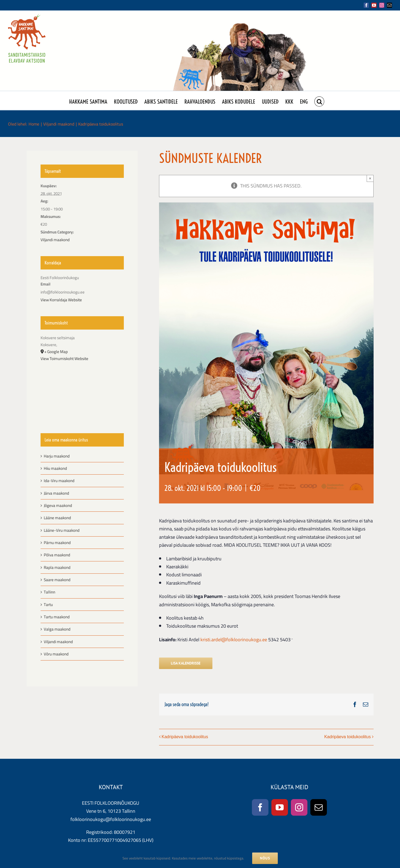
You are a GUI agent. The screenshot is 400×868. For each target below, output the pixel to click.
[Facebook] (260, 807)
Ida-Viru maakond (59, 481)
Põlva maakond (57, 555)
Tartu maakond (57, 617)
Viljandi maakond (55, 240)
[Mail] (319, 807)
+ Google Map (56, 352)
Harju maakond (57, 456)
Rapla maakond (57, 567)
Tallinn (49, 592)
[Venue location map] (82, 391)
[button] (319, 100)
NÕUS (265, 858)
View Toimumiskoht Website (64, 359)
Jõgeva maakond (58, 505)
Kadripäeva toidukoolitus (185, 737)
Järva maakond (56, 493)
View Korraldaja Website (61, 300)
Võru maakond (56, 654)
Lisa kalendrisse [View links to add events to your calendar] (186, 663)
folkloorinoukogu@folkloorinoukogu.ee (111, 819)
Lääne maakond (57, 518)
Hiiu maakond (55, 468)
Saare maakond (57, 580)
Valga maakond (57, 629)
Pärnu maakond (57, 543)
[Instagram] (299, 807)
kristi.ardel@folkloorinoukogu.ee (234, 640)
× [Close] (370, 178)
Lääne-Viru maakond (62, 530)
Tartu (48, 605)
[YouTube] (280, 807)
